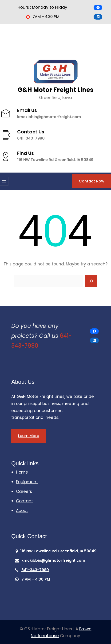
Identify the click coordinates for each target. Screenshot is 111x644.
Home (22, 472)
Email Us (27, 110)
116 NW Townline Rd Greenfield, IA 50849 (55, 159)
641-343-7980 (31, 138)
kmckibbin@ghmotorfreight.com (49, 117)
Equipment (27, 482)
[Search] (91, 281)
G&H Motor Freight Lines (55, 90)
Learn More (29, 436)
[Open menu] (4, 181)
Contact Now (91, 181)
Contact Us (31, 132)
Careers (24, 491)
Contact (24, 501)
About (22, 511)
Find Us (26, 153)
